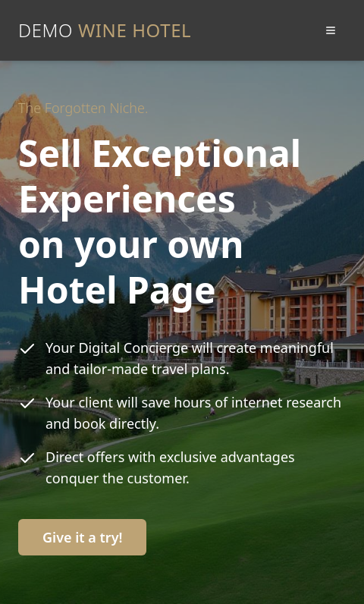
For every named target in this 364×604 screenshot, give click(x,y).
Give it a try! (82, 537)
